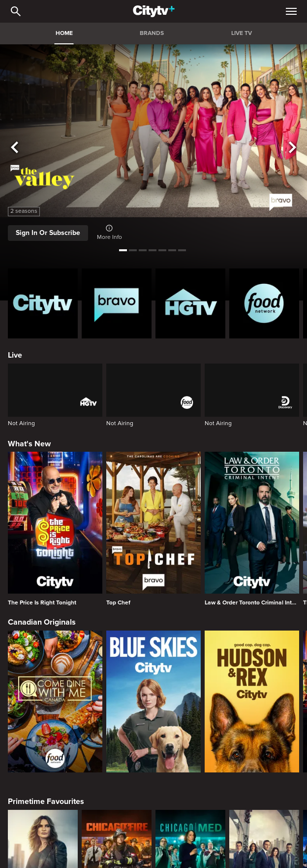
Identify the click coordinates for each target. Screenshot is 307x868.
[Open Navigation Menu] (291, 11)
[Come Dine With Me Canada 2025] (55, 701)
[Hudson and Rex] (252, 701)
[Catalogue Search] (16, 11)
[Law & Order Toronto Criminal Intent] (252, 529)
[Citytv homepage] (43, 303)
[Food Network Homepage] (264, 303)
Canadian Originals (42, 622)
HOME (64, 33)
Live (15, 355)
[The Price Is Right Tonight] (55, 529)
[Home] (154, 11)
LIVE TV (242, 33)
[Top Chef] (153, 529)
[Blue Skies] (153, 701)
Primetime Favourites (46, 801)
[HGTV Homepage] (190, 303)
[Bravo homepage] (117, 303)
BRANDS (152, 33)
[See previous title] (15, 148)
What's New (29, 444)
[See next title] (292, 148)
